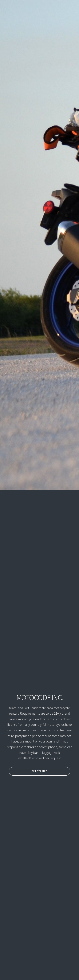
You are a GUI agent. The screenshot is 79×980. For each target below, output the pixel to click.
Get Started (38, 771)
